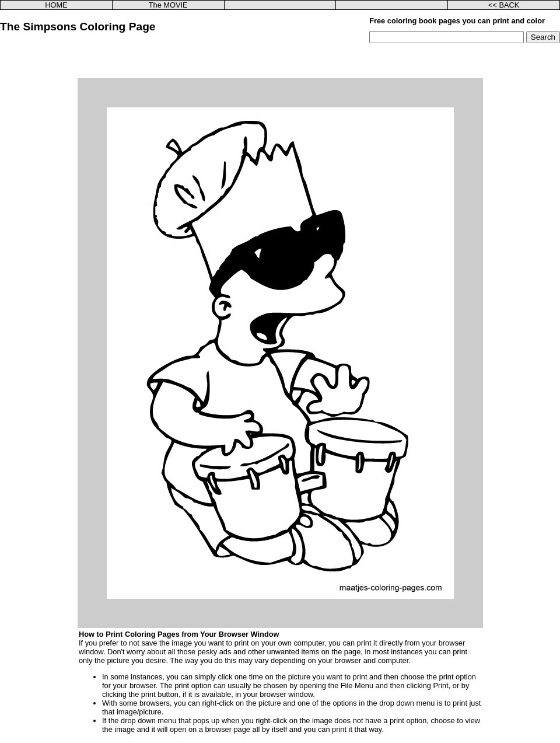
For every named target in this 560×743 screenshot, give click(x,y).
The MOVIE (168, 5)
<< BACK (504, 5)
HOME (56, 5)
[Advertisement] (280, 61)
